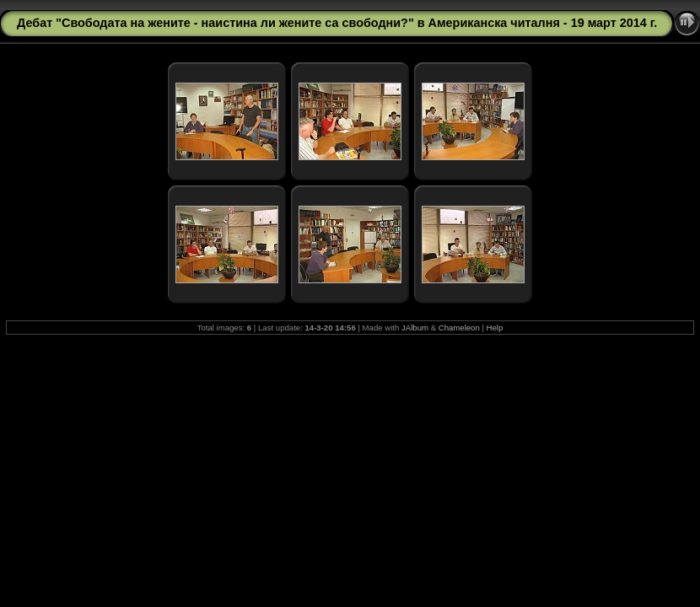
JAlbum (415, 328)
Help (495, 328)
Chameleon (459, 328)
